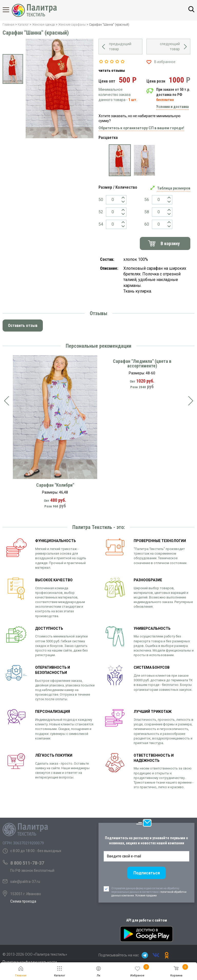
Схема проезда (23, 901)
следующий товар (170, 46)
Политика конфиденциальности (30, 962)
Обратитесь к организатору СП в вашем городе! (141, 128)
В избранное (165, 62)
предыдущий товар (120, 46)
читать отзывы (112, 71)
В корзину (170, 243)
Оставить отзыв (23, 326)
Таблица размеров (174, 188)
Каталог (10, 10)
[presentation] (6, 401)
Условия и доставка (173, 107)
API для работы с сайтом (147, 920)
